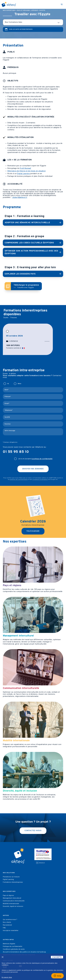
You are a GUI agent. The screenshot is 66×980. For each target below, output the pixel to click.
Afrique (35, 10)
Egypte (42, 10)
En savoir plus (7, 977)
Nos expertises (9, 10)
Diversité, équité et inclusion (13, 906)
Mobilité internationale (11, 904)
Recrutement (7, 925)
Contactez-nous (33, 831)
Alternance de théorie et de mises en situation (27, 171)
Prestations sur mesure (11, 877)
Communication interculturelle (14, 901)
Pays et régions (23, 10)
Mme (19, 384)
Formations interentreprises (13, 882)
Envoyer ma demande (33, 469)
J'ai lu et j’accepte (35, 459)
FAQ (4, 928)
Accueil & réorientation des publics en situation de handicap (24, 952)
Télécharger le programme (26, 286)
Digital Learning (23, 174)
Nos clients (7, 922)
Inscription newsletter (11, 931)
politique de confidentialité (19, 479)
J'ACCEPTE (57, 957)
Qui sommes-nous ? (10, 920)
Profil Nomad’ (25, 168)
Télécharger (33, 531)
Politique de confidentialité (12, 946)
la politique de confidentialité (42, 459)
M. (8, 384)
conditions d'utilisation (40, 479)
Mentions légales (9, 944)
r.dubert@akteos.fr (20, 197)
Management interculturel (12, 898)
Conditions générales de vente (14, 949)
